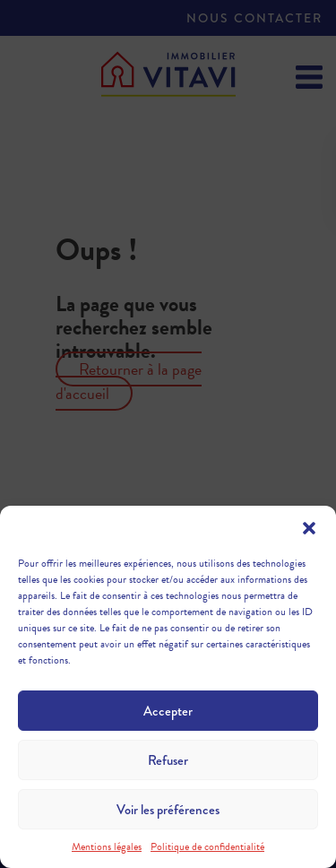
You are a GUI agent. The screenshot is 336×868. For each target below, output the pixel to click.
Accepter (168, 711)
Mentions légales (107, 846)
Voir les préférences (168, 810)
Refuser (168, 760)
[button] (309, 528)
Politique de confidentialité (207, 846)
